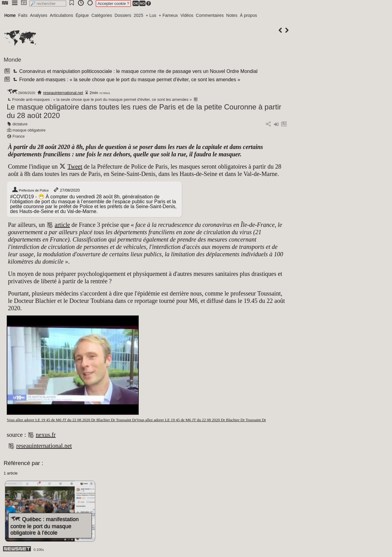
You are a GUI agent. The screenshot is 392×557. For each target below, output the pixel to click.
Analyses (39, 15)
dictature (20, 124)
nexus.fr (46, 435)
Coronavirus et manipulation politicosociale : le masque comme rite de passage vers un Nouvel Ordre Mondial (134, 71)
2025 (139, 15)
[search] (48, 4)
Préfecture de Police (30, 190)
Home (10, 15)
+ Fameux (168, 15)
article (62, 225)
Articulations (62, 15)
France (19, 136)
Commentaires (210, 15)
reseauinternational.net (63, 93)
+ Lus (151, 15)
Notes (232, 15)
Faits (23, 15)
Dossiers (123, 15)
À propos (248, 15)
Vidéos (187, 15)
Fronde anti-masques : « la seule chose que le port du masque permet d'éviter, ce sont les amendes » (126, 80)
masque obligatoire (29, 130)
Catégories (102, 15)
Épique (82, 15)
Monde (12, 60)
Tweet (75, 166)
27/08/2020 (66, 190)
